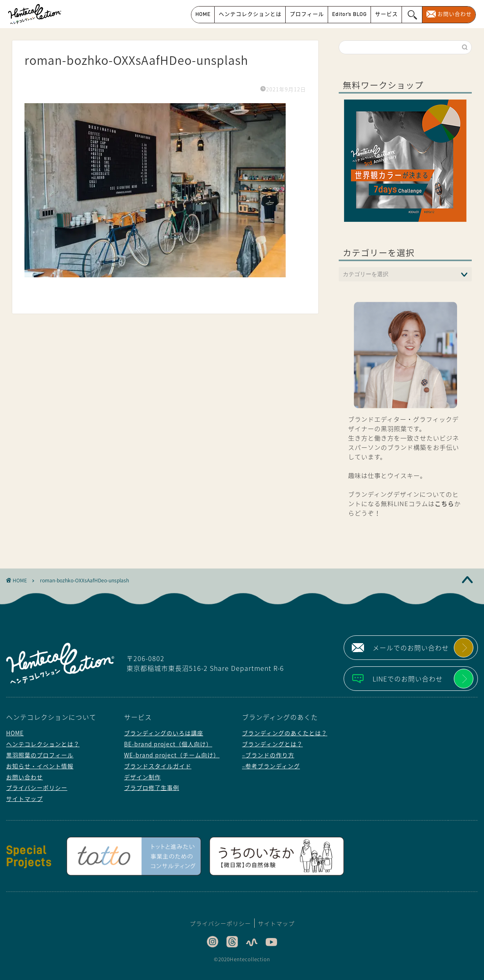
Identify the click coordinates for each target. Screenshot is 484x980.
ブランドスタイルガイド (158, 766)
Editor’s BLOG (350, 14)
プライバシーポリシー (37, 788)
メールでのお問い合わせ (411, 648)
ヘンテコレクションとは (250, 14)
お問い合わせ (455, 14)
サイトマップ (24, 799)
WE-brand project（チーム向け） (172, 755)
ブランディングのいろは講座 (164, 733)
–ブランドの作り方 (268, 755)
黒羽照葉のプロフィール (40, 755)
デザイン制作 (142, 777)
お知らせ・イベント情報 (40, 766)
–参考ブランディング (271, 766)
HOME (203, 14)
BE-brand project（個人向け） (168, 744)
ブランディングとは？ (272, 744)
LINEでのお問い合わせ (408, 679)
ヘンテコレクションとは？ (43, 744)
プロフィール (307, 14)
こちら (444, 503)
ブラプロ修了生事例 (152, 788)
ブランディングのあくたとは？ (285, 733)
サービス (386, 14)
